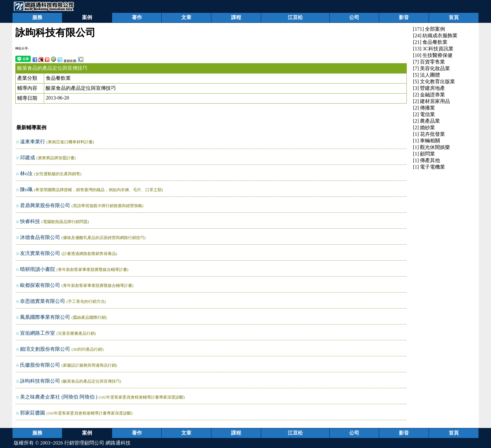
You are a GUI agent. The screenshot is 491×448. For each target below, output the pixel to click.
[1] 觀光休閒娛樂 (432, 147)
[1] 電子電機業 (429, 167)
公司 (354, 17)
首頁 (454, 17)
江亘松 (295, 17)
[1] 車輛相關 (427, 141)
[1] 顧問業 (424, 154)
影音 (404, 17)
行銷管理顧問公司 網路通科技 (97, 443)
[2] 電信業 (424, 114)
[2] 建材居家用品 (432, 101)
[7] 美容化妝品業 (432, 68)
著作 (137, 17)
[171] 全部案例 (429, 29)
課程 (236, 17)
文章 (186, 17)
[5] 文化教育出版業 (434, 81)
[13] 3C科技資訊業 (433, 49)
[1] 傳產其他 (427, 160)
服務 (37, 17)
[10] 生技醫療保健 (433, 55)
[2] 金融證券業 (429, 95)
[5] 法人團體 (427, 75)
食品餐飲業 (58, 78)
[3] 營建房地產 (429, 88)
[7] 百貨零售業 (429, 62)
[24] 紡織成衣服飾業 (435, 36)
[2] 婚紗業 (424, 127)
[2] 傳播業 (424, 108)
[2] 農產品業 (427, 121)
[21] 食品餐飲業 (430, 42)
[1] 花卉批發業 (429, 134)
